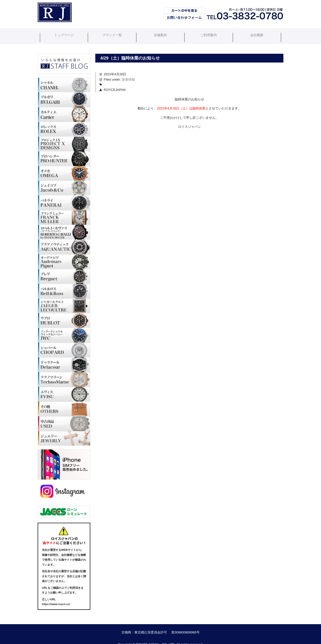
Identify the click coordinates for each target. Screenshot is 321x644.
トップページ (62, 32)
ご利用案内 (210, 32)
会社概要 (259, 32)
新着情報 (128, 71)
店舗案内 (160, 32)
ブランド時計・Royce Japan (52, 22)
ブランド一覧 (111, 32)
